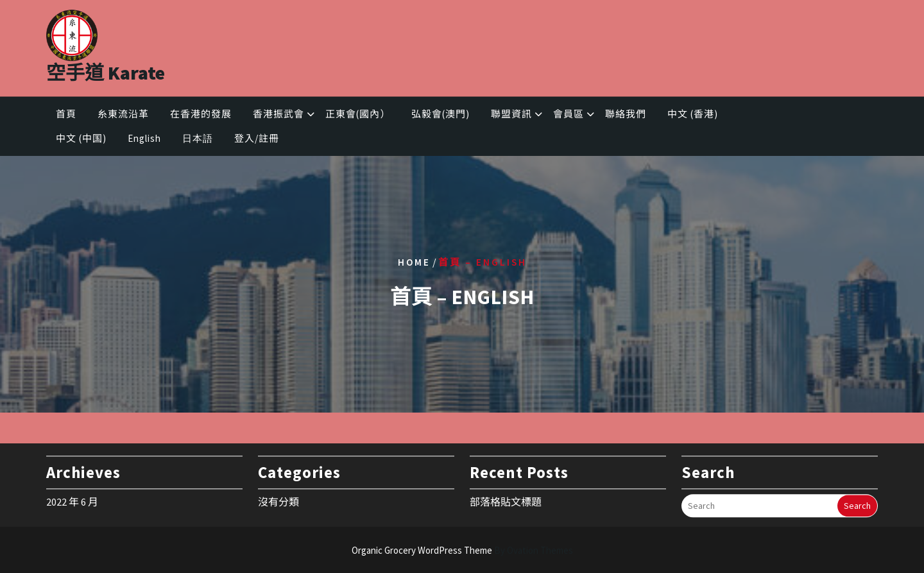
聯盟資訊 (511, 116)
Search (857, 503)
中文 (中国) (81, 140)
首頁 (66, 116)
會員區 (569, 116)
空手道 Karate (106, 69)
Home (414, 261)
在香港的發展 (201, 116)
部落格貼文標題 (506, 499)
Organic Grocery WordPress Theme (462, 550)
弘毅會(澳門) (441, 116)
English (144, 140)
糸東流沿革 (123, 116)
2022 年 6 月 (72, 499)
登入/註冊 (257, 140)
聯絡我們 (626, 116)
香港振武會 (278, 116)
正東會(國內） (358, 116)
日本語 (198, 140)
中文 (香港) (693, 116)
